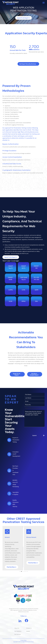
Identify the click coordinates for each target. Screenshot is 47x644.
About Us (17, 628)
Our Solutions (18, 631)
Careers (28, 631)
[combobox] (35, 503)
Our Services (18, 634)
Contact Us (29, 628)
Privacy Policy (24, 640)
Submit (34, 530)
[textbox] (33, 503)
